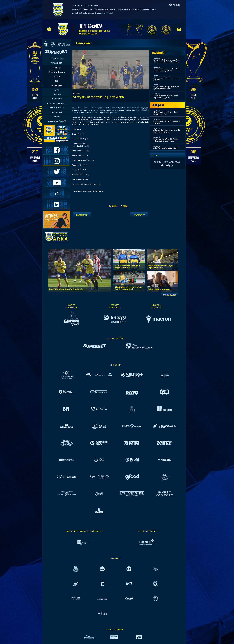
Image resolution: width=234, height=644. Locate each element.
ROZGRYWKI (57, 99)
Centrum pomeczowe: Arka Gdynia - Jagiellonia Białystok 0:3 (167, 70)
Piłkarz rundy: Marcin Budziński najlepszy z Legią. (166, 113)
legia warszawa (172, 162)
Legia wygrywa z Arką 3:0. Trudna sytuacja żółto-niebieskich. (166, 140)
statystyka (167, 165)
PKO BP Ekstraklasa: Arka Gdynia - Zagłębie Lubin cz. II (128, 267)
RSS (57, 81)
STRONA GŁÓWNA (57, 59)
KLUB (57, 90)
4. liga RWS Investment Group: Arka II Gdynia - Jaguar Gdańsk (129, 288)
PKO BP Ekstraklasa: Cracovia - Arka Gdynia (66, 289)
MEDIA (57, 117)
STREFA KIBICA (57, 112)
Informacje (57, 67)
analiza (158, 162)
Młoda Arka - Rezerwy (57, 72)
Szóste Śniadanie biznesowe (159, 289)
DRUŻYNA (57, 94)
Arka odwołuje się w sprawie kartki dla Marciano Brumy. (167, 131)
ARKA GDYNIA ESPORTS (57, 121)
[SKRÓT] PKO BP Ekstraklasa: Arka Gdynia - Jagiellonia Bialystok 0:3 (166, 61)
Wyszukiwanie (57, 85)
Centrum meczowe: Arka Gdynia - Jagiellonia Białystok (166, 97)
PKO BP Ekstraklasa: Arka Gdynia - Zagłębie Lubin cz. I (161, 267)
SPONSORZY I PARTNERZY (57, 103)
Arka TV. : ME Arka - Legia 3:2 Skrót (166, 148)
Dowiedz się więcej (80, 9)
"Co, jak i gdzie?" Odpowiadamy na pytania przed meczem (166, 88)
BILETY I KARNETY (57, 108)
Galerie (57, 76)
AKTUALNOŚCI (57, 63)
